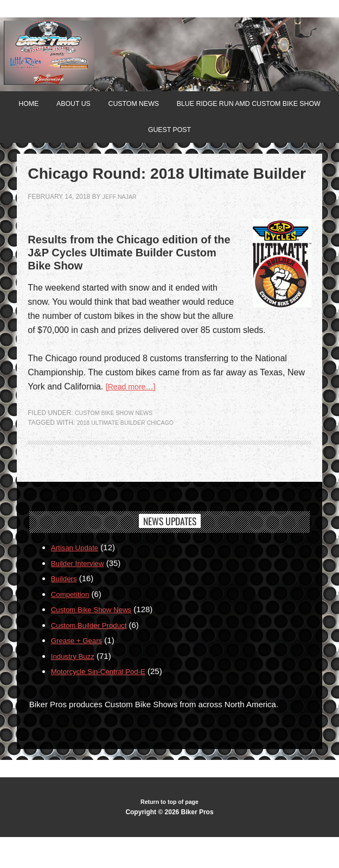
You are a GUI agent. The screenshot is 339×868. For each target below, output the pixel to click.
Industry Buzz (76, 686)
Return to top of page (169, 832)
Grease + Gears (80, 671)
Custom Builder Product (94, 655)
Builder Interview (81, 593)
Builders (66, 609)
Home (101, 106)
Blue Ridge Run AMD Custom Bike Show (135, 135)
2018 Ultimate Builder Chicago (132, 452)
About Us (152, 106)
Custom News (220, 106)
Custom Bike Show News (119, 443)
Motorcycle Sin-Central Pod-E (105, 702)
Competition (73, 624)
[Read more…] (134, 416)
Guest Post (261, 135)
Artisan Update (78, 578)
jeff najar (122, 227)
